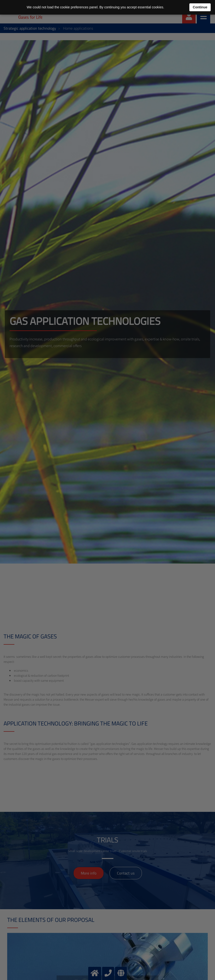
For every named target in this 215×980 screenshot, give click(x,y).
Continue (200, 7)
